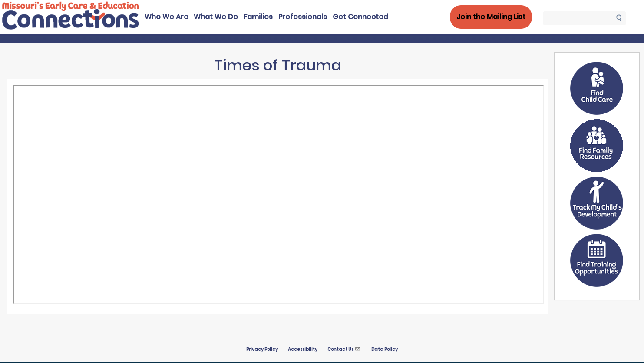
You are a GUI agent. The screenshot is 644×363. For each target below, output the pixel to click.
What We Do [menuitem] (216, 17)
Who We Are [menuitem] (167, 17)
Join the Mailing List (491, 17)
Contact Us (344, 349)
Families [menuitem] (258, 17)
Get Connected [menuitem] (360, 17)
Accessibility (303, 349)
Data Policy (385, 349)
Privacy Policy (262, 349)
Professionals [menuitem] (303, 17)
